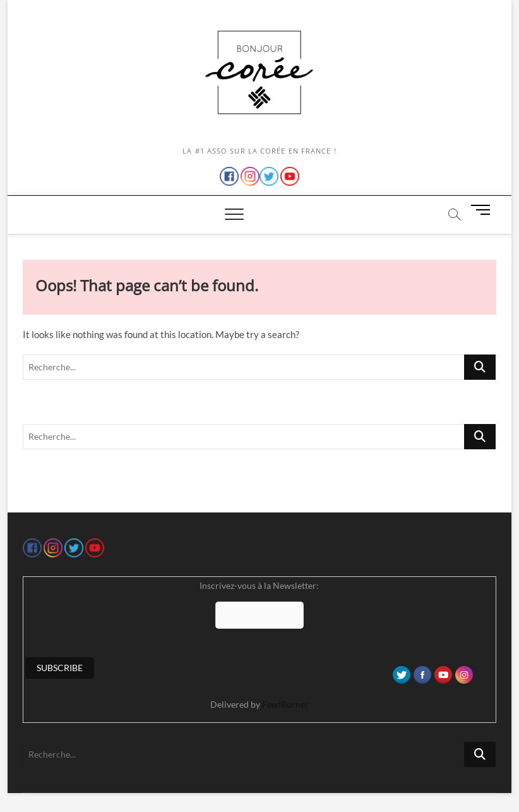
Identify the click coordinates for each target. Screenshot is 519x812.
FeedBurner (285, 704)
